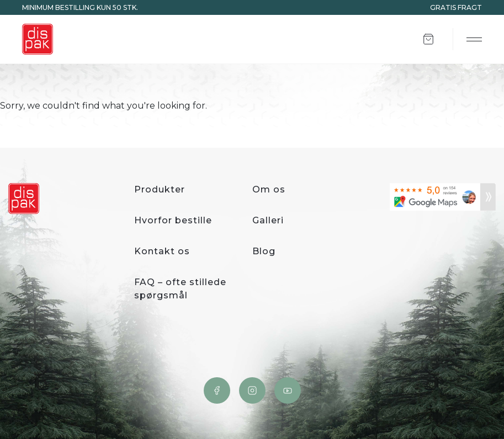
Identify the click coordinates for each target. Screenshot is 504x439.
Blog (264, 251)
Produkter (160, 189)
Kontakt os (162, 251)
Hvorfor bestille (173, 220)
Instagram (252, 390)
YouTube (288, 390)
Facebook (217, 390)
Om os (269, 189)
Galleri (268, 220)
